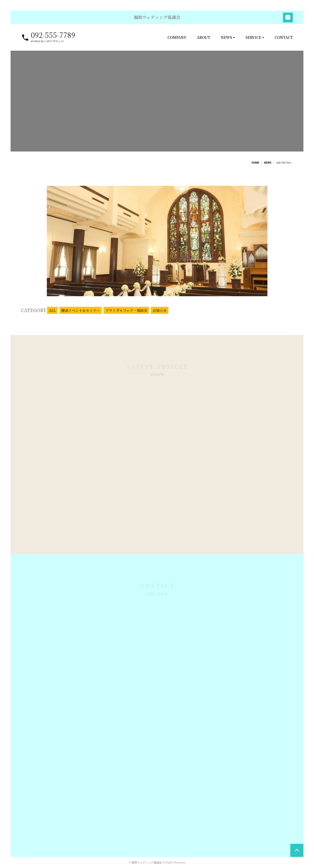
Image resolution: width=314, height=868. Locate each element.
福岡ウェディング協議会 (157, 17)
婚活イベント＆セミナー (81, 315)
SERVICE (253, 37)
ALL (52, 315)
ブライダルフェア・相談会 (126, 315)
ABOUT (204, 37)
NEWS (226, 37)
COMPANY (177, 37)
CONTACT (284, 37)
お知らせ (160, 315)
